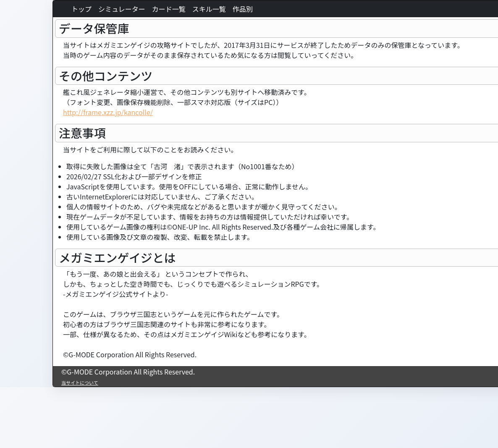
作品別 (243, 9)
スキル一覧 (209, 9)
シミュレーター (122, 9)
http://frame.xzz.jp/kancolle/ (108, 112)
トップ (81, 9)
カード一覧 (169, 9)
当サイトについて (80, 383)
